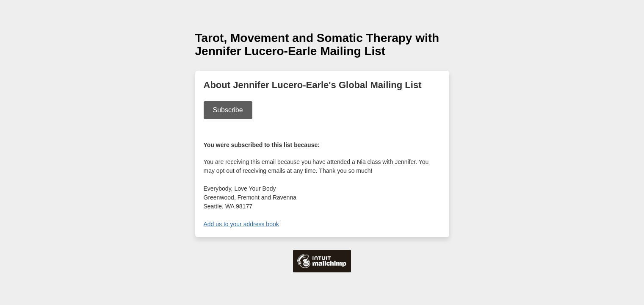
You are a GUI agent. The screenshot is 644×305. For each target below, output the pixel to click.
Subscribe (228, 110)
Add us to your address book (241, 224)
